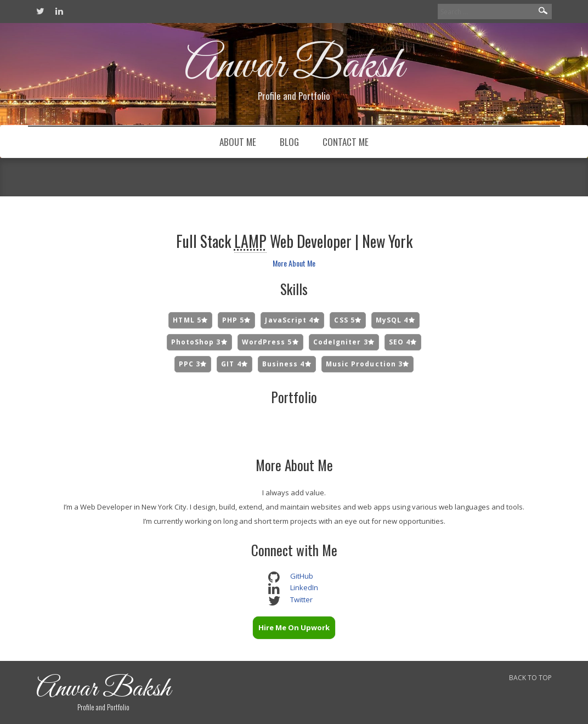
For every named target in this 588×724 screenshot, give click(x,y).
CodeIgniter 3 (344, 342)
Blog (289, 142)
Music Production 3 (368, 364)
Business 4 (287, 364)
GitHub (302, 576)
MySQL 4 (395, 320)
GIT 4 (234, 364)
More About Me (294, 263)
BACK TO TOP (530, 678)
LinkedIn (304, 587)
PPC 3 (193, 364)
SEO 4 (403, 342)
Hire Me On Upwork (294, 627)
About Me (238, 142)
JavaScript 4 (292, 320)
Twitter (301, 599)
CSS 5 (348, 320)
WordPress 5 (270, 342)
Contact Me (346, 142)
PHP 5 (237, 320)
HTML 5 (190, 320)
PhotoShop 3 (199, 342)
